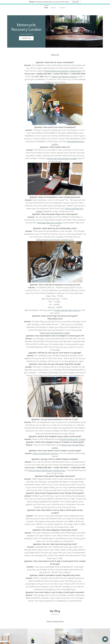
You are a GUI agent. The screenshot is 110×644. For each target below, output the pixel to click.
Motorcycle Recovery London (73, 439)
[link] (26, 30)
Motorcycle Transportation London (62, 158)
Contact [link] (62, 8)
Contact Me (26, 38)
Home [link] (46, 8)
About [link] (53, 8)
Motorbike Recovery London (50, 223)
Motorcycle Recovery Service (64, 77)
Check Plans (75, 2)
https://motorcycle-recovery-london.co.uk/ (63, 71)
